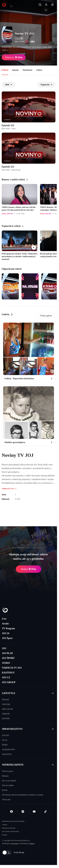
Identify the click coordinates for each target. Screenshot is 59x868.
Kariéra (5, 790)
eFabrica (32, 843)
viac (6, 50)
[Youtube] (34, 812)
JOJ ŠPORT (8, 658)
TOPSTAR (6, 704)
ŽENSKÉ (6, 700)
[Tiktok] (46, 812)
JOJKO (6, 663)
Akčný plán (6, 800)
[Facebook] (11, 812)
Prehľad (5, 70)
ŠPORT (5, 745)
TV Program (8, 628)
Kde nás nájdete (8, 785)
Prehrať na (14, 57)
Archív (5, 624)
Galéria (39, 70)
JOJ (4, 648)
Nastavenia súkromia (9, 828)
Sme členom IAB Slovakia (10, 831)
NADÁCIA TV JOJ (12, 668)
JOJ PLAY (8, 653)
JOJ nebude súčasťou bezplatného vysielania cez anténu (23, 795)
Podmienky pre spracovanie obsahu (13, 821)
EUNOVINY (7, 754)
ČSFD (19, 38)
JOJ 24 (6, 633)
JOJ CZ (6, 677)
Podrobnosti (27, 70)
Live (4, 619)
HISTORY (6, 719)
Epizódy (15, 70)
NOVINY (6, 735)
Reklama (5, 776)
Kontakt (5, 835)
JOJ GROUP (9, 682)
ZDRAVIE (6, 714)
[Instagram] (23, 812)
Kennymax (15, 843)
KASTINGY (8, 673)
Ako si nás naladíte (9, 781)
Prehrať (29, 569)
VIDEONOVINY (9, 750)
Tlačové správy (8, 771)
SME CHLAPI (7, 709)
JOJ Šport (7, 638)
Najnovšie (46, 85)
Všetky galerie (46, 316)
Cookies (5, 825)
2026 (8, 85)
